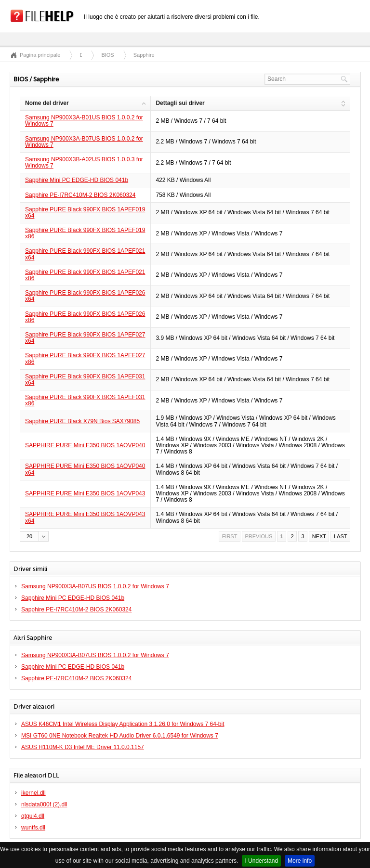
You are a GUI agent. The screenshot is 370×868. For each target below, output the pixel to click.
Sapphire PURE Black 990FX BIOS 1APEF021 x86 (85, 275)
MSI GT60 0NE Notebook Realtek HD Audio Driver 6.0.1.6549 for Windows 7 (120, 736)
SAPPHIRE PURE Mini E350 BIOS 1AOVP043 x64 (85, 517)
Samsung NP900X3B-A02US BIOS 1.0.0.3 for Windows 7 (84, 162)
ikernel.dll (33, 793)
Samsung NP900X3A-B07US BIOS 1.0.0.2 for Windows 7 (84, 142)
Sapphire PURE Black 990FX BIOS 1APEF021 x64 (85, 254)
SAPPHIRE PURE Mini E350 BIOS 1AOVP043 (85, 493)
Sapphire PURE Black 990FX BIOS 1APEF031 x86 (85, 400)
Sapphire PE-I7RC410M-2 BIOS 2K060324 (80, 195)
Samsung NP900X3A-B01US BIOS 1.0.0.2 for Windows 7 (84, 121)
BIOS (107, 55)
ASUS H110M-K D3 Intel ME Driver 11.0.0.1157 (83, 747)
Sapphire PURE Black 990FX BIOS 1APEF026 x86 (85, 317)
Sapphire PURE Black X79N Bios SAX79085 (82, 421)
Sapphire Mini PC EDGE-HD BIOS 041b (77, 180)
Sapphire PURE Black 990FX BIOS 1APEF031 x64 (85, 380)
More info (300, 861)
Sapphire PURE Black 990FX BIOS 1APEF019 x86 (85, 233)
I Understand (261, 861)
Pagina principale (40, 55)
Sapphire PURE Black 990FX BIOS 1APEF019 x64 (85, 213)
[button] (34, 536)
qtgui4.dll (33, 816)
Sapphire (144, 55)
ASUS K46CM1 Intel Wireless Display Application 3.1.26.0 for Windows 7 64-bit (123, 724)
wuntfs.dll (33, 828)
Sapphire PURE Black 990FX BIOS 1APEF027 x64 (85, 338)
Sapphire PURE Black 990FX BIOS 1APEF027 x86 (85, 358)
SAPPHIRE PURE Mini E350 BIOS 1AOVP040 (85, 445)
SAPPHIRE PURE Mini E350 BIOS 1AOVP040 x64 (85, 469)
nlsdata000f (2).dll (44, 804)
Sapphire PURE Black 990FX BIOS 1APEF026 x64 (85, 296)
